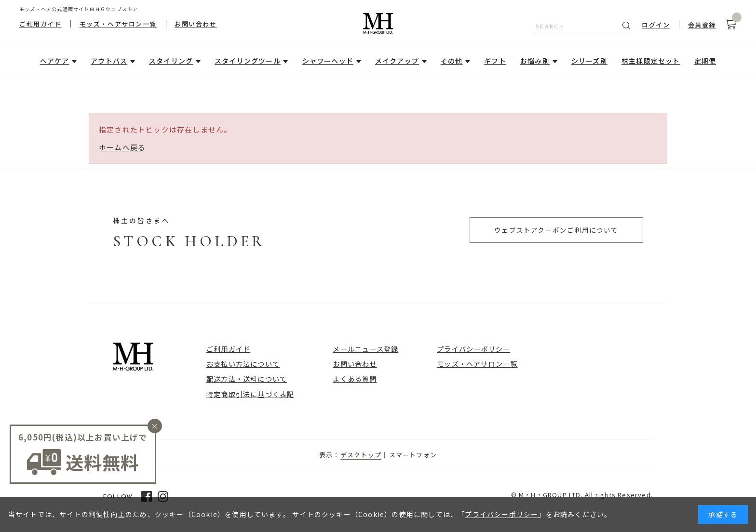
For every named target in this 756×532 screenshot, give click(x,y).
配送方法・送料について (247, 379)
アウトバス (109, 61)
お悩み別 (535, 61)
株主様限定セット (651, 61)
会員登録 (702, 25)
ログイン (656, 25)
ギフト (495, 61)
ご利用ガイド (40, 24)
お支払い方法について (243, 364)
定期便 (705, 61)
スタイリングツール (248, 61)
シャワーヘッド (328, 61)
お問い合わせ (196, 24)
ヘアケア (55, 61)
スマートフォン (413, 455)
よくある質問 (355, 379)
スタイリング (171, 61)
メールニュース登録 (365, 349)
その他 (452, 61)
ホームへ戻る (122, 147)
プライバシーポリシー (473, 349)
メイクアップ (397, 61)
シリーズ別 (589, 61)
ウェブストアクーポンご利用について (556, 230)
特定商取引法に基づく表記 (250, 394)
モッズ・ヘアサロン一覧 (118, 24)
